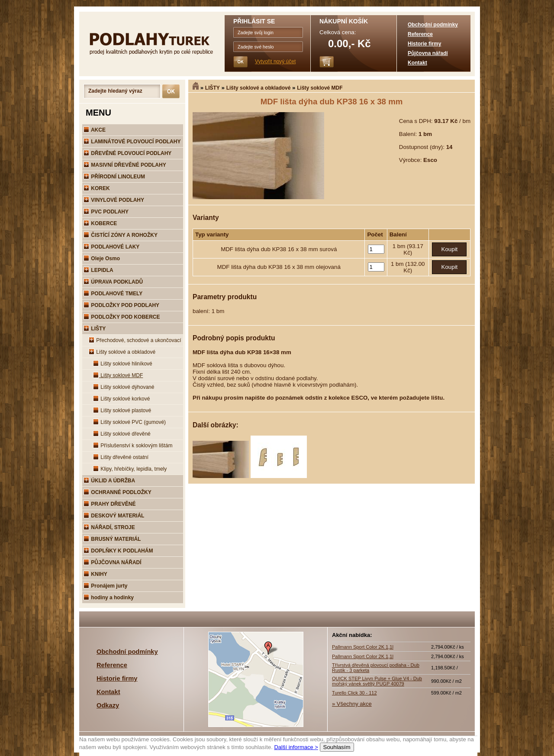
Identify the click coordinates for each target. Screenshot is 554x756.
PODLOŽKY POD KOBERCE (122, 317)
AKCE (95, 130)
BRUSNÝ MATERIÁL (112, 539)
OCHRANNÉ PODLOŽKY (118, 492)
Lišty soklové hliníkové (123, 364)
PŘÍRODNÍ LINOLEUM (114, 177)
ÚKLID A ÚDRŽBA (109, 481)
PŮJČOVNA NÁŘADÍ (113, 562)
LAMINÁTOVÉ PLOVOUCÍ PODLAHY (132, 142)
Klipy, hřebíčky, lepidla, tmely (130, 469)
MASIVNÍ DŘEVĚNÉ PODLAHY (125, 165)
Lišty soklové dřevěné (122, 434)
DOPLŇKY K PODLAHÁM (118, 551)
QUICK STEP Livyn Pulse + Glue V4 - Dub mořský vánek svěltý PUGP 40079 (377, 681)
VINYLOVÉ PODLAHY (114, 200)
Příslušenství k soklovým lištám (133, 446)
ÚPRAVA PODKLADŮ (113, 282)
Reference (420, 34)
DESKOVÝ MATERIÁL (114, 516)
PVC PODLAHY (106, 212)
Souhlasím (337, 747)
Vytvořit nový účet (275, 61)
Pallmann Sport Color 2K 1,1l (363, 647)
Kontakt (417, 63)
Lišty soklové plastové (122, 410)
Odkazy (108, 705)
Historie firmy (424, 44)
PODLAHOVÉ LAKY (111, 247)
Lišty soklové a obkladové (259, 88)
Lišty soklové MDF (320, 88)
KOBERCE (100, 223)
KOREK (97, 188)
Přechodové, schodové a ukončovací (135, 340)
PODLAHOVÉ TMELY (113, 294)
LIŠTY (213, 88)
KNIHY (95, 574)
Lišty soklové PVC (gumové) (129, 422)
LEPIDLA (98, 270)
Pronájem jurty (105, 586)
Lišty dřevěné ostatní (121, 457)
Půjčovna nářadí (428, 53)
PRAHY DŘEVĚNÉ (110, 504)
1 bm (400, 246)
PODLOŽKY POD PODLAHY (121, 305)
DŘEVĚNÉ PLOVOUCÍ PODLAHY (127, 153)
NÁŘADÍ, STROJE (109, 527)
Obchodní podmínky (433, 25)
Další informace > (296, 747)
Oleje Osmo (102, 258)
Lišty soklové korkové (121, 399)
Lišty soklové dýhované (124, 387)
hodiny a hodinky (109, 598)
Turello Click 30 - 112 (354, 693)
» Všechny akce (352, 704)
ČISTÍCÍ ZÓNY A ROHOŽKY (121, 235)
